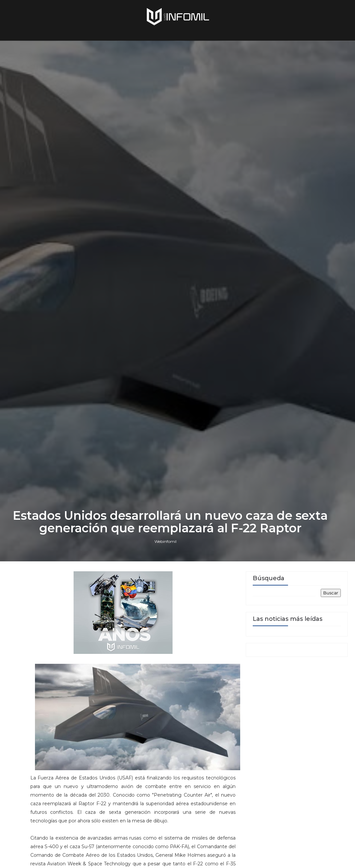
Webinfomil (165, 541)
